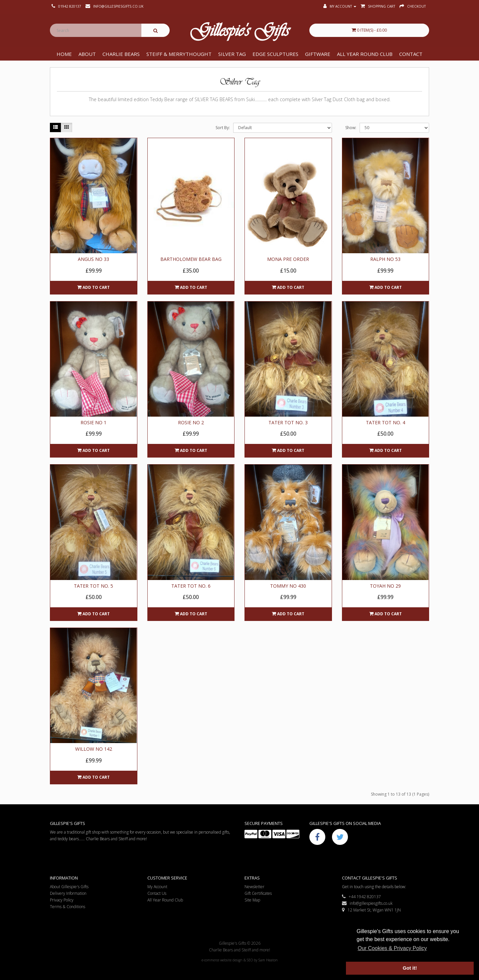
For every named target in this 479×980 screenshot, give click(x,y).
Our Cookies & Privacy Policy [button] (392, 948)
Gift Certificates (258, 893)
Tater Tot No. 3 (288, 422)
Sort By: (223, 128)
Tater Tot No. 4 (386, 422)
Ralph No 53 (385, 259)
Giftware (318, 54)
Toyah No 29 (385, 586)
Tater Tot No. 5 (93, 586)
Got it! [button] (410, 968)
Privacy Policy (62, 900)
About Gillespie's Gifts (69, 887)
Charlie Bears (121, 54)
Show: (351, 128)
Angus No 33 (93, 259)
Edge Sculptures (275, 54)
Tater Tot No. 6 (191, 586)
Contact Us (157, 893)
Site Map (252, 900)
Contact (411, 54)
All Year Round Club (365, 54)
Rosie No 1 (93, 422)
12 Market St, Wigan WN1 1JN (371, 910)
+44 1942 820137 (361, 897)
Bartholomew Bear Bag (191, 259)
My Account (157, 887)
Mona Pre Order (288, 259)
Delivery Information (68, 893)
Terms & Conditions (68, 907)
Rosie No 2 (191, 422)
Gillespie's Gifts (239, 32)
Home (64, 54)
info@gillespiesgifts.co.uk (367, 903)
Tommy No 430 (288, 586)
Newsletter (254, 887)
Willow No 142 (94, 749)
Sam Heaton (268, 960)
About (87, 54)
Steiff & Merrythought (179, 54)
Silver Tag (232, 54)
